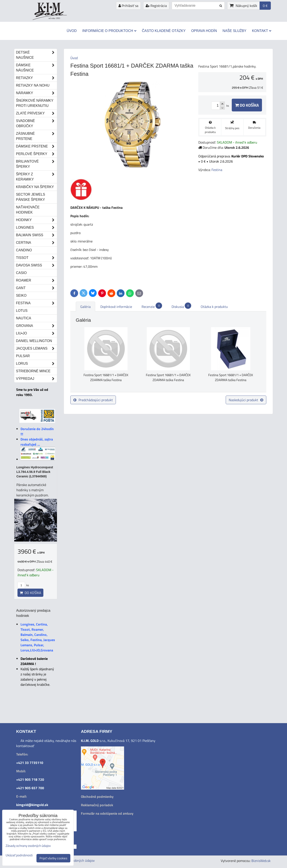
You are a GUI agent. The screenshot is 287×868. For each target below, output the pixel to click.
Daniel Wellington (34, 341)
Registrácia (156, 6)
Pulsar (23, 356)
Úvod (72, 31)
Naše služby (234, 31)
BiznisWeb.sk (261, 861)
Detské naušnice (36, 55)
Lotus (22, 311)
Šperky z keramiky (36, 177)
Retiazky (36, 78)
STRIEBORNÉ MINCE (33, 371)
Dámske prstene (36, 146)
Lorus (36, 364)
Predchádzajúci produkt (93, 400)
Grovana (36, 326)
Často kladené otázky (164, 31)
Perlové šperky (36, 154)
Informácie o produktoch (109, 31)
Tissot (36, 258)
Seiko (21, 295)
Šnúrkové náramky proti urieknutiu (35, 103)
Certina (36, 243)
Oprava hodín (204, 31)
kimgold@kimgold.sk (32, 805)
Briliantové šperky (36, 164)
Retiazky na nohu (33, 85)
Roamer (36, 280)
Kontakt (262, 31)
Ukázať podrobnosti (19, 855)
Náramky (36, 93)
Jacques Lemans (36, 348)
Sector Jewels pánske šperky (31, 197)
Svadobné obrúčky (36, 124)
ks (23, 585)
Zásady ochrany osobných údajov (28, 846)
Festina (36, 303)
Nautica (24, 318)
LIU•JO (36, 333)
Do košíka (247, 105)
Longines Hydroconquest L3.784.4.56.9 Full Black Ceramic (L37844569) (35, 472)
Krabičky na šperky (35, 187)
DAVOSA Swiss (36, 265)
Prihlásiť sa (128, 6)
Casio (21, 273)
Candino (24, 250)
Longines (36, 228)
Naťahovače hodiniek (28, 210)
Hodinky (36, 220)
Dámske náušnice (36, 68)
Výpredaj (36, 379)
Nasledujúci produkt (246, 400)
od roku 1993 (54, 18)
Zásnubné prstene (36, 136)
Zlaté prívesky (36, 113)
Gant (36, 288)
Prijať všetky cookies (53, 858)
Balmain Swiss (36, 235)
